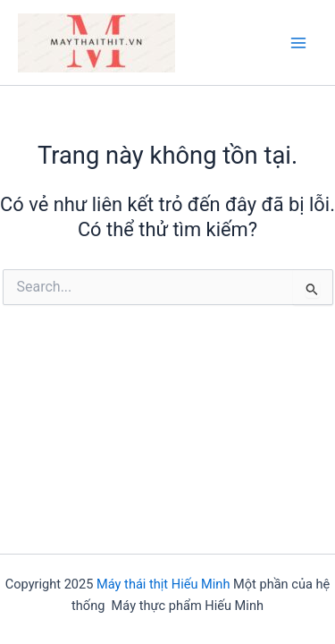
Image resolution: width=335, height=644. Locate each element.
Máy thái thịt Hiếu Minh (163, 584)
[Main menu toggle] (298, 43)
